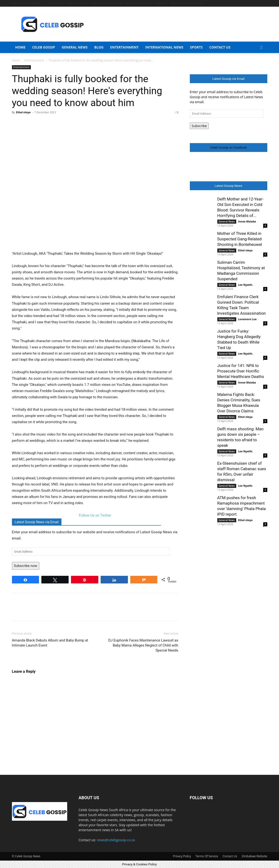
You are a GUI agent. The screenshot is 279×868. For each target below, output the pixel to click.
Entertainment (124, 47)
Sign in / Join (56, 3)
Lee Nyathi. (246, 285)
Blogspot (161, 3)
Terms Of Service (207, 856)
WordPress (178, 3)
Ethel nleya (23, 112)
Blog (99, 47)
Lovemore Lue (247, 319)
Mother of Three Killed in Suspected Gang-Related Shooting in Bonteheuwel (240, 239)
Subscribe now (26, 566)
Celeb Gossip (44, 47)
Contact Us (196, 3)
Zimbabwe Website (254, 856)
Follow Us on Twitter (95, 515)
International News (164, 47)
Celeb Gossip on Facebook (229, 148)
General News (75, 47)
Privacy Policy (182, 856)
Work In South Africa (139, 3)
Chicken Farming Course (107, 3)
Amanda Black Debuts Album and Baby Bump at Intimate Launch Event (50, 643)
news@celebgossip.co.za (116, 840)
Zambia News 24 (77, 3)
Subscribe (199, 126)
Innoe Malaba (247, 221)
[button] (262, 48)
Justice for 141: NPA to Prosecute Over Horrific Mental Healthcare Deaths (241, 371)
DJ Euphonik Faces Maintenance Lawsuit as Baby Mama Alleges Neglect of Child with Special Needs (143, 645)
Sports (196, 47)
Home (20, 47)
